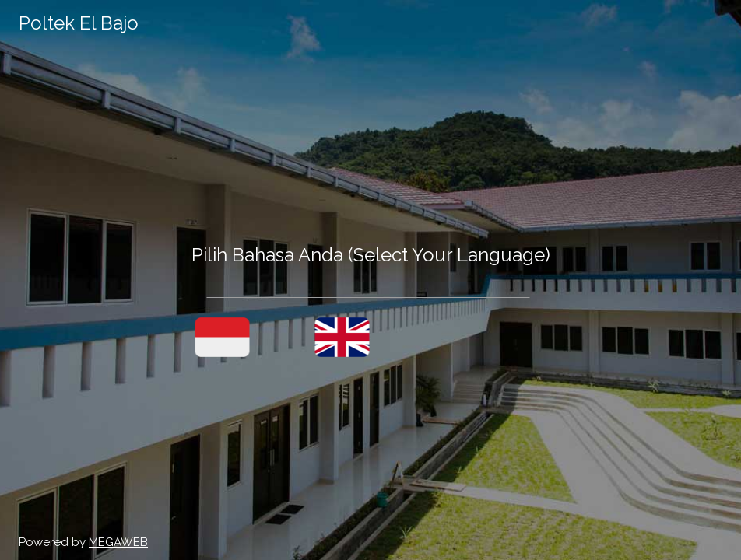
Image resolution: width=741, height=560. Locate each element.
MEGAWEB (118, 542)
